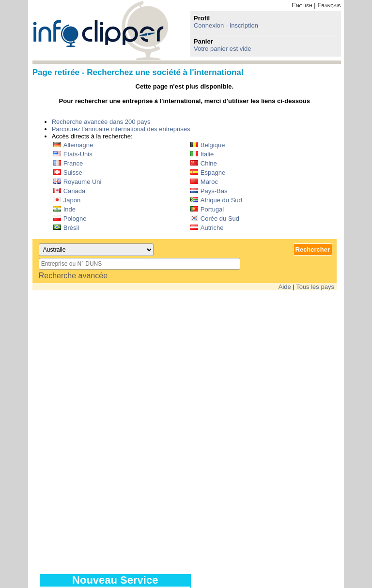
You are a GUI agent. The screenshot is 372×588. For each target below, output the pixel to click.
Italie (202, 154)
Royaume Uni (77, 182)
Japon (67, 200)
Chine (204, 163)
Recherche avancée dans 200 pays (101, 122)
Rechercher (313, 249)
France (68, 163)
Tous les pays (315, 287)
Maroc (204, 182)
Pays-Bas (209, 191)
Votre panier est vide (223, 49)
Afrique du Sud (216, 200)
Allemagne (73, 145)
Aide (285, 287)
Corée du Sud (215, 219)
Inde (64, 209)
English (302, 5)
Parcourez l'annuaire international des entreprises (121, 129)
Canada (70, 191)
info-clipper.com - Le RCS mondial (101, 30)
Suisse (68, 173)
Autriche (207, 228)
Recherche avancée (73, 276)
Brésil (66, 228)
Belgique (208, 145)
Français (329, 5)
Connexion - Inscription (226, 25)
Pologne (70, 219)
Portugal (207, 209)
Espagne (208, 173)
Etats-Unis (73, 154)
